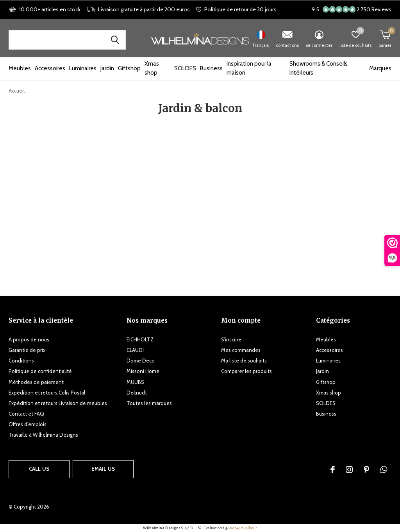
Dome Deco (141, 361)
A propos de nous (29, 339)
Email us (103, 469)
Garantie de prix (27, 350)
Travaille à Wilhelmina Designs (43, 435)
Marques (380, 68)
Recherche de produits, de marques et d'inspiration (115, 40)
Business (211, 68)
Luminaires (83, 68)
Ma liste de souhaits (244, 361)
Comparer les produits (246, 371)
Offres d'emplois (28, 424)
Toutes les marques (149, 403)
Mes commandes (241, 350)
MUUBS (135, 382)
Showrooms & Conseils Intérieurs (319, 68)
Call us (39, 469)
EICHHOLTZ (140, 339)
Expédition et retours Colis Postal (47, 393)
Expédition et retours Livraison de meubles (58, 403)
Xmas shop (152, 68)
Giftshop (129, 68)
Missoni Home (143, 371)
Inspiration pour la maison (249, 68)
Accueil (17, 91)
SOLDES (185, 68)
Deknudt (137, 393)
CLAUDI (135, 350)
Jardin (107, 68)
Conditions (21, 361)
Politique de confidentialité (40, 371)
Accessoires (50, 68)
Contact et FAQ (26, 414)
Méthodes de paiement (36, 382)
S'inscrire (231, 339)
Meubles (20, 68)
